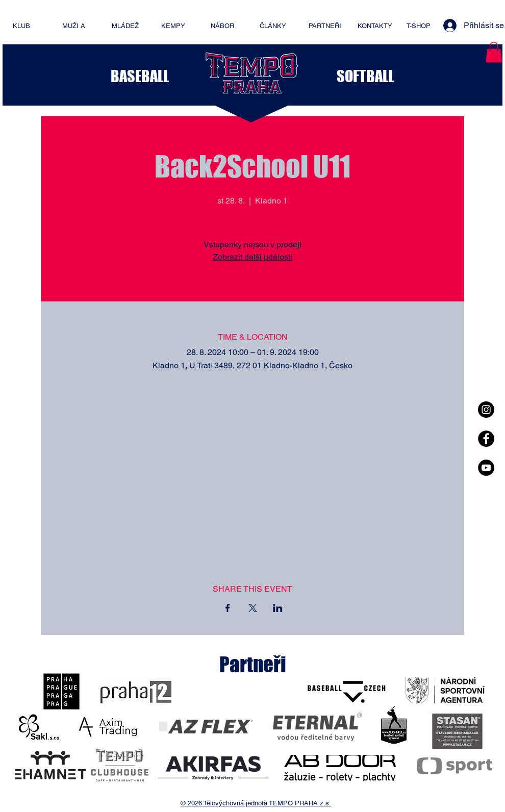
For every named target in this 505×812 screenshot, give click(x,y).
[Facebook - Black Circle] (486, 439)
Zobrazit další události (252, 257)
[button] (494, 52)
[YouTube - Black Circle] (486, 468)
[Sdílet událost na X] (253, 608)
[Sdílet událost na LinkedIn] (278, 608)
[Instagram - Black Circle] (486, 410)
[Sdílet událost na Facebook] (228, 608)
